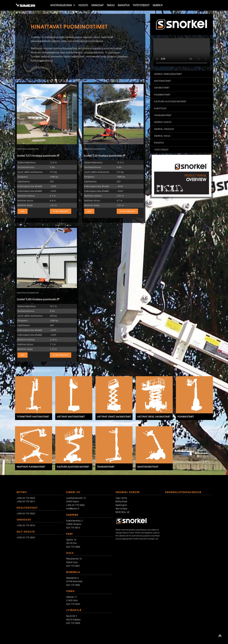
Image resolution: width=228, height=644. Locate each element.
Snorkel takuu (162, 136)
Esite (22, 211)
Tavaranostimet (163, 115)
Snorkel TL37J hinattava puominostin (38, 156)
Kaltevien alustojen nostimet (170, 101)
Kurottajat (160, 108)
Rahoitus (124, 5)
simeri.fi (158, 5)
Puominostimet (162, 95)
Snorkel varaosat (164, 129)
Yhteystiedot (141, 5)
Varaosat (97, 5)
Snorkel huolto (163, 122)
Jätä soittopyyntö (61, 211)
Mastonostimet (163, 81)
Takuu (111, 5)
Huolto (83, 5)
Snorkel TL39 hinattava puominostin (104, 156)
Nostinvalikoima (61, 5)
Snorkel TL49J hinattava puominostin (38, 299)
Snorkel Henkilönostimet (168, 74)
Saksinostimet (162, 88)
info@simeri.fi (73, 509)
